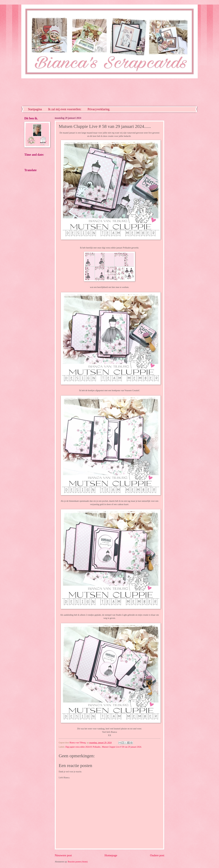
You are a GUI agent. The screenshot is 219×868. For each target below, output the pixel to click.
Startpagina (35, 109)
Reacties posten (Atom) (78, 862)
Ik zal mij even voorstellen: (65, 109)
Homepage (111, 855)
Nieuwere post (63, 855)
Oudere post (157, 855)
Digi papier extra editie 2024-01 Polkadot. (83, 747)
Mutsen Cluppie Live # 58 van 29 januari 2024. (122, 747)
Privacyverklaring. (99, 109)
